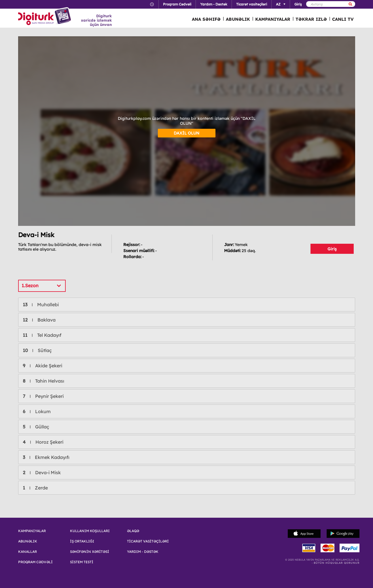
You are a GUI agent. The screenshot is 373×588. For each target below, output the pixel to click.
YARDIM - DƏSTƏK (143, 552)
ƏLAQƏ (133, 531)
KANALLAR (28, 552)
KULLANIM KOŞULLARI (90, 531)
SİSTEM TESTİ (82, 562)
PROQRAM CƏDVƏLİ (35, 562)
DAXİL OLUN (187, 133)
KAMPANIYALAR (273, 19)
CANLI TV (343, 19)
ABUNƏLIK (238, 19)
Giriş (332, 249)
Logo (45, 17)
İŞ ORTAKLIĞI (82, 541)
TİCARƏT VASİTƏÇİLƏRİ (148, 541)
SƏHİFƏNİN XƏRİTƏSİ (90, 552)
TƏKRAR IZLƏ (311, 19)
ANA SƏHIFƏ (206, 19)
